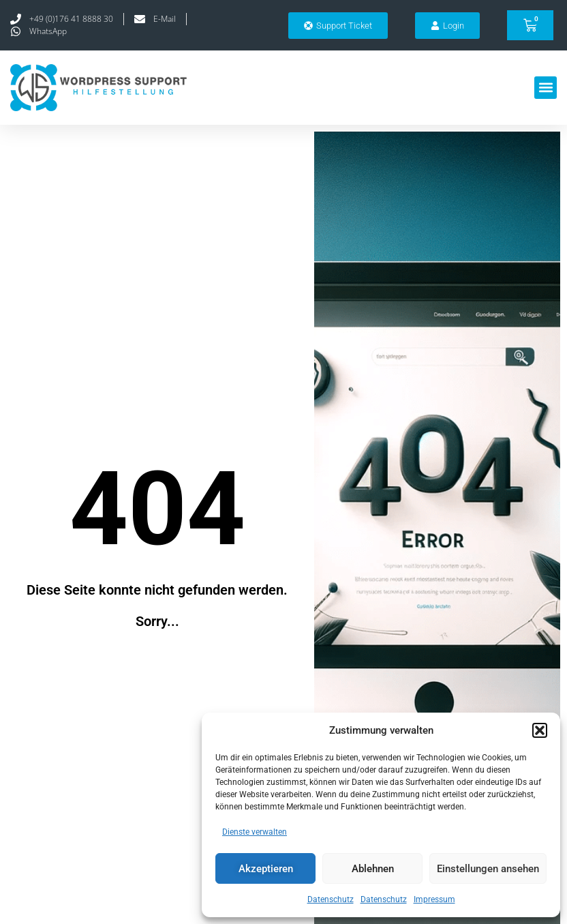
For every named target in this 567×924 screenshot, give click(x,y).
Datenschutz (331, 899)
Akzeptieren (266, 869)
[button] (540, 730)
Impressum (434, 899)
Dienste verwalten (255, 832)
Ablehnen (373, 869)
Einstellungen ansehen (488, 869)
